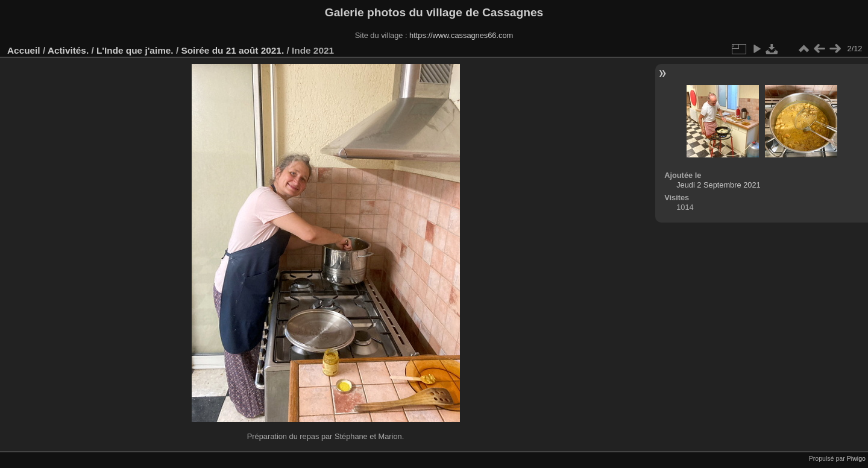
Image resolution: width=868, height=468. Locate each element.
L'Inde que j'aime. (135, 50)
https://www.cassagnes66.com (461, 35)
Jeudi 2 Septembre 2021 (718, 185)
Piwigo (856, 458)
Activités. (68, 50)
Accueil (24, 50)
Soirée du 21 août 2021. (232, 50)
